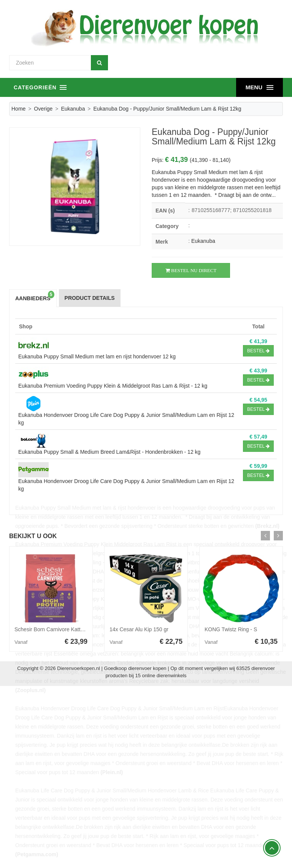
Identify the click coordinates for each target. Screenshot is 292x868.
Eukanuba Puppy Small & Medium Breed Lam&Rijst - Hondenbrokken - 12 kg (109, 452)
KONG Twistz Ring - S (231, 629)
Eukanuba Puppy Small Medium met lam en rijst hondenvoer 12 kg (97, 356)
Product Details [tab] (90, 298)
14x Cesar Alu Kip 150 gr (139, 629)
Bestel (258, 351)
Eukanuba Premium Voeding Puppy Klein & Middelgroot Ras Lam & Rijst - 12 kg (113, 386)
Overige (43, 109)
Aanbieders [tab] (35, 296)
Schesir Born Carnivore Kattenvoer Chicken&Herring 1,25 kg (86, 629)
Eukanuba (73, 109)
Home (18, 109)
